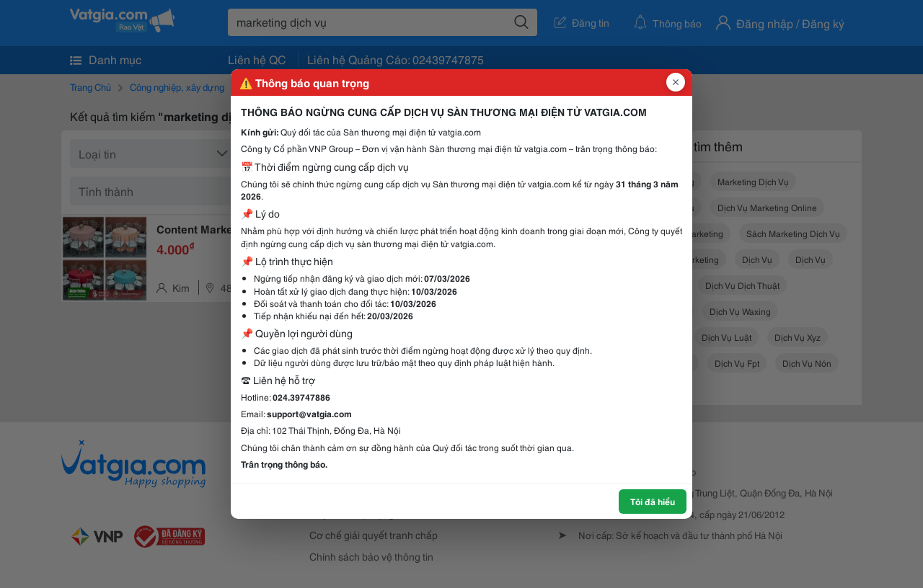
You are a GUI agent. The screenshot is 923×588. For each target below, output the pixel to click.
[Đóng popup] (676, 82)
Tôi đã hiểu (653, 501)
